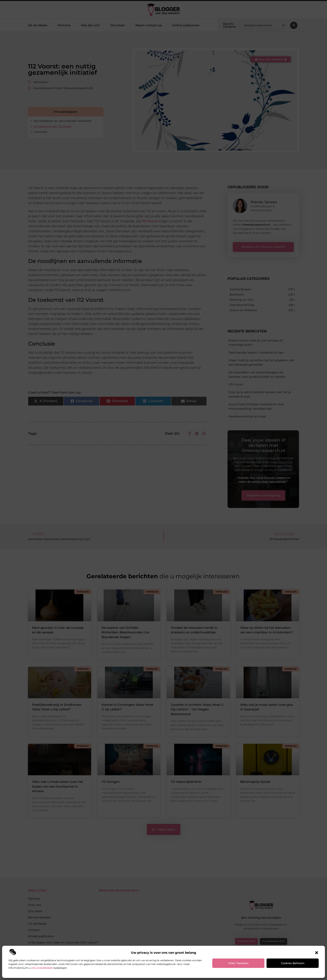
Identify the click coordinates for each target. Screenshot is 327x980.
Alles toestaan (238, 963)
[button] (317, 953)
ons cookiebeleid (42, 968)
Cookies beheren (293, 963)
